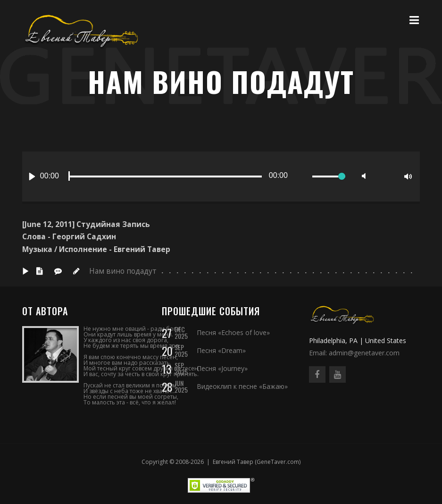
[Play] (32, 176)
